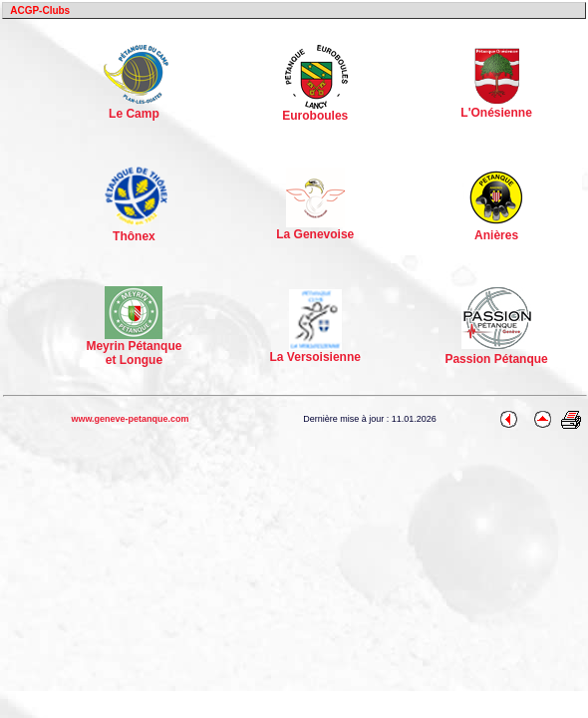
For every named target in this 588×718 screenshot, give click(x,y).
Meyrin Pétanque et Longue (134, 348)
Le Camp (136, 107)
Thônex (136, 229)
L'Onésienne (496, 107)
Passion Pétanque (496, 359)
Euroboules (315, 110)
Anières (497, 230)
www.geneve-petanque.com (130, 419)
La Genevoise (315, 229)
